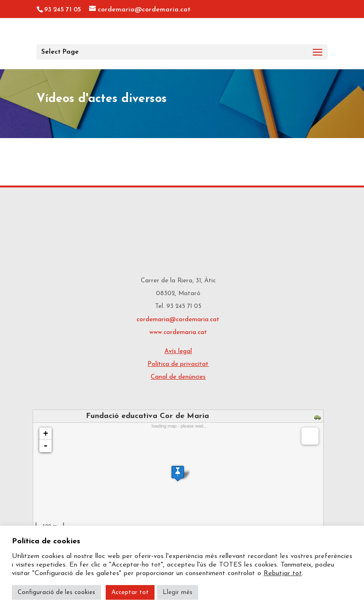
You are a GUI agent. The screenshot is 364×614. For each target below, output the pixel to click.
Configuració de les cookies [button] (56, 592)
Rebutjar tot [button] (283, 573)
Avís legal (178, 351)
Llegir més (177, 592)
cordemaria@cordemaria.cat (178, 320)
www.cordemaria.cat (178, 332)
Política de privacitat (178, 364)
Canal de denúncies (178, 377)
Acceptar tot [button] (130, 592)
